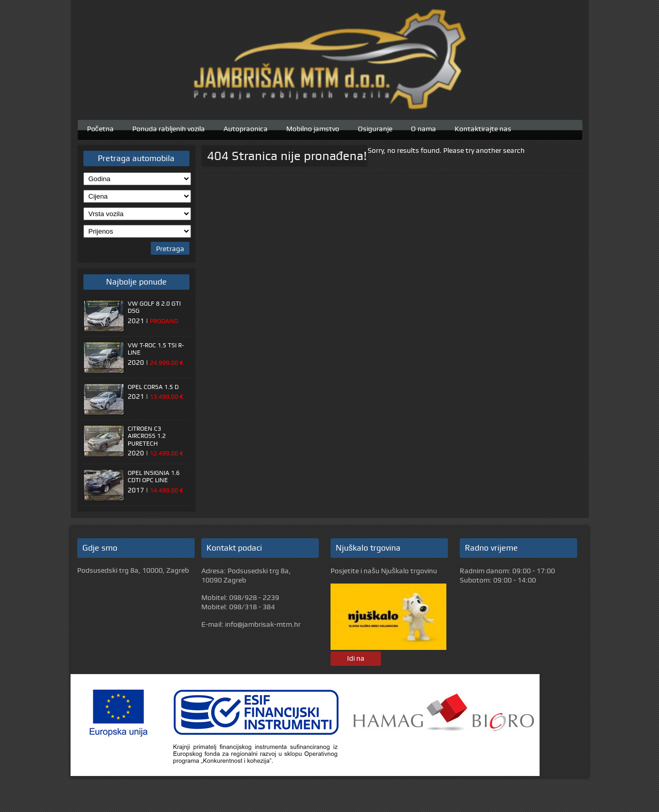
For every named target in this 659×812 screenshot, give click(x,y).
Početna (100, 128)
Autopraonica (246, 128)
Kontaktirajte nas (483, 128)
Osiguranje (375, 128)
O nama (423, 128)
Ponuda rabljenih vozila (169, 128)
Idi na (356, 658)
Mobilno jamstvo (313, 128)
